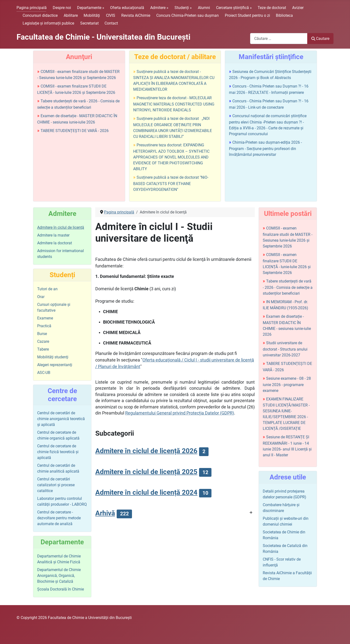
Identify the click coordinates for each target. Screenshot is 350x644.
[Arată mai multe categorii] (251, 513)
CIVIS (111, 15)
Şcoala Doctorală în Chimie (61, 589)
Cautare (320, 39)
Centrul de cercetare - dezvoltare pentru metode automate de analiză (59, 518)
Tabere (43, 349)
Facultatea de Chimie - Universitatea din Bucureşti (103, 37)
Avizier (298, 8)
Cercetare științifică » (234, 8)
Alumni (204, 8)
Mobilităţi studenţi (53, 357)
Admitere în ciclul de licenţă (61, 227)
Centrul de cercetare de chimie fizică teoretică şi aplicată (58, 452)
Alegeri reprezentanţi (55, 365)
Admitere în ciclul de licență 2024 (146, 492)
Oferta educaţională (127, 8)
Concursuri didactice (40, 15)
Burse (42, 334)
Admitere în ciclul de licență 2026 (146, 451)
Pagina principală (32, 8)
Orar (41, 297)
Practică (44, 326)
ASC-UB (44, 373)
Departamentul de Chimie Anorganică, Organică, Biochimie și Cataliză (59, 576)
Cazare (43, 341)
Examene (45, 318)
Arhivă (105, 513)
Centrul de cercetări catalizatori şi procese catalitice (56, 485)
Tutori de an (47, 289)
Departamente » (91, 8)
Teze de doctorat (272, 8)
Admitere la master (53, 235)
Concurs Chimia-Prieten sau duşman (188, 15)
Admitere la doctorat (55, 243)
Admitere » (159, 8)
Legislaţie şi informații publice (48, 23)
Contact (111, 23)
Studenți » (183, 8)
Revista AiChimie (136, 15)
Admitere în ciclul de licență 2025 (146, 472)
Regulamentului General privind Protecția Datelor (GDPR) (180, 413)
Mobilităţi (92, 15)
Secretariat (89, 23)
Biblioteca (284, 15)
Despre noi (62, 8)
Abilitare (71, 15)
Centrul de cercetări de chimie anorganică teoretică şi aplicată (61, 419)
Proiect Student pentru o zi (247, 15)
